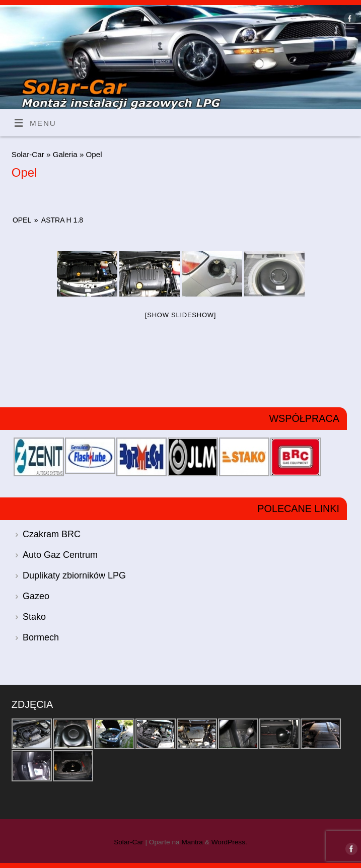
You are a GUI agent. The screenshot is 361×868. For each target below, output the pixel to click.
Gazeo (36, 596)
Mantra (192, 842)
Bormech (41, 637)
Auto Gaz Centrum (60, 555)
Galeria (66, 154)
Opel (22, 220)
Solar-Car (28, 154)
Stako (34, 617)
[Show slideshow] (180, 315)
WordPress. (229, 842)
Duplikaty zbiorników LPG (74, 575)
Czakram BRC (52, 534)
